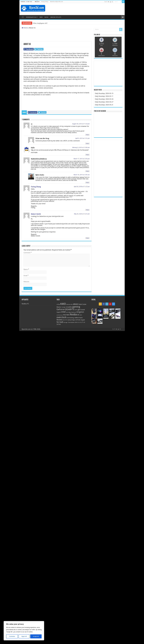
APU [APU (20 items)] (72, 304)
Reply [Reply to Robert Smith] (87, 238)
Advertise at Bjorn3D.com (56, 2)
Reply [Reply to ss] (87, 135)
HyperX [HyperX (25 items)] (59, 312)
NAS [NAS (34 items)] (68, 315)
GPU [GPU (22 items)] (76, 310)
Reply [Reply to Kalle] (87, 155)
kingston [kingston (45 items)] (80, 312)
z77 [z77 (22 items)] (82, 322)
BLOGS (46, 17)
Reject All (24, 636)
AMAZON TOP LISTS (56, 17)
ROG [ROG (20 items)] (64, 320)
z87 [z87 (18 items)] (84, 322)
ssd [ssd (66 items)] (61, 322)
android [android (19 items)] (68, 304)
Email (26, 276)
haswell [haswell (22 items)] (83, 310)
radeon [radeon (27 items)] (77, 318)
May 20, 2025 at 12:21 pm (82, 214)
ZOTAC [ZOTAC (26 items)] (59, 324)
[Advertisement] (90, 9)
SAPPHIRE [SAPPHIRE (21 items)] (78, 320)
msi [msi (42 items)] (65, 315)
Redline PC (25, 304)
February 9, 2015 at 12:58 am (81, 148)
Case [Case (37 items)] (80, 304)
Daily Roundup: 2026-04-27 (104, 102)
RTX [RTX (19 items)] (66, 320)
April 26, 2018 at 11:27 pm (82, 187)
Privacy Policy (45, 2)
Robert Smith (36, 214)
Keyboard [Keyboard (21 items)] (74, 312)
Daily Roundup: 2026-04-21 (104, 105)
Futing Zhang (36, 187)
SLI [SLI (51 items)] (58, 322)
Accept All (36, 636)
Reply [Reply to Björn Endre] (87, 183)
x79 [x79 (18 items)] (80, 322)
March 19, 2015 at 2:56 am (82, 175)
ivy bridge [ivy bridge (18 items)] (68, 312)
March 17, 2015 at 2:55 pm (82, 159)
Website (26, 282)
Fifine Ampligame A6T (40, 23)
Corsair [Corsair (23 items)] (64, 307)
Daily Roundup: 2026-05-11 (104, 96)
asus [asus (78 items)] (75, 304)
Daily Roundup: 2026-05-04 (104, 99)
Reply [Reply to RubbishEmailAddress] (87, 171)
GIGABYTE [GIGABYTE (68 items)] (70, 309)
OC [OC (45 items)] (78, 315)
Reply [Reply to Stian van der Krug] (87, 144)
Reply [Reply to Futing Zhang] (87, 210)
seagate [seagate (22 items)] (83, 320)
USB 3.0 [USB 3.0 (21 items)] (77, 322)
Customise (12, 636)
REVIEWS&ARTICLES (31, 17)
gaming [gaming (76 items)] (76, 307)
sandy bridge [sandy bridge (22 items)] (71, 320)
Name (26, 269)
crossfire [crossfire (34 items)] (69, 307)
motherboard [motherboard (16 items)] (60, 315)
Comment (28, 253)
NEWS (41, 17)
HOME (23, 17)
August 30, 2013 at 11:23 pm (81, 124)
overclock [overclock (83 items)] (61, 317)
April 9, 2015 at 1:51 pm (83, 138)
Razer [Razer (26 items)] (81, 318)
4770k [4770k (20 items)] (58, 304)
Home (25, 28)
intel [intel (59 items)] (63, 312)
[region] (24, 631)
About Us (37, 2)
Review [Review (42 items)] (59, 320)
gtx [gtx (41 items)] (79, 310)
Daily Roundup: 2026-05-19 (104, 93)
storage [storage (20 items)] (65, 322)
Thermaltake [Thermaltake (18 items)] (71, 322)
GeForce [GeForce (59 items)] (60, 309)
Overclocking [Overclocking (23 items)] (70, 318)
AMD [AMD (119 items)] (63, 304)
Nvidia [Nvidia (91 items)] (73, 314)
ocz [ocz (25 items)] (81, 315)
